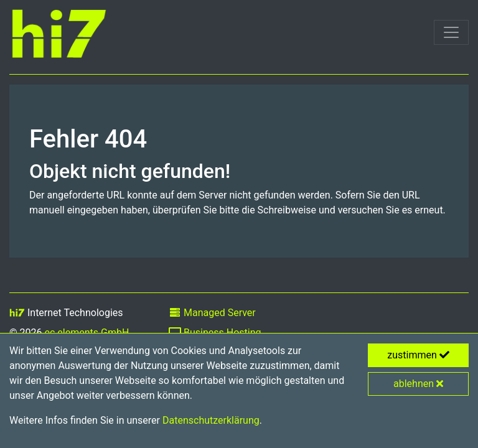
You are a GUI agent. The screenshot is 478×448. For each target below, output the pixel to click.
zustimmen (418, 355)
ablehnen (418, 384)
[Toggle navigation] (451, 32)
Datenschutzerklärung (211, 420)
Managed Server (212, 313)
